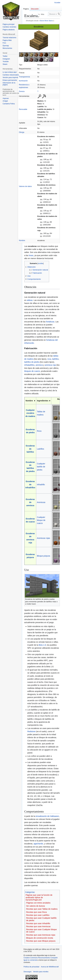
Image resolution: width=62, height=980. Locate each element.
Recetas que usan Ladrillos (38, 915)
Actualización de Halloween (47, 816)
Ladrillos (40, 449)
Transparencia (24, 77)
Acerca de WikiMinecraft (50, 967)
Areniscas (41, 502)
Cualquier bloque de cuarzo (41, 520)
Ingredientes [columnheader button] (43, 401)
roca (49, 359)
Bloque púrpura (43, 556)
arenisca (39, 365)
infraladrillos (29, 365)
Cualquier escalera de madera (30, 413)
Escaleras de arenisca (30, 502)
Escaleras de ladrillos (30, 449)
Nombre (22, 240)
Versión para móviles (41, 972)
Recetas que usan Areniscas (38, 926)
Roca (39, 431)
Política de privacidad (31, 967)
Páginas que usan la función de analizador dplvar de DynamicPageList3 (39, 897)
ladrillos (55, 359)
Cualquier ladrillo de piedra (41, 467)
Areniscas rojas (43, 538)
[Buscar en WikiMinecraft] (55, 14)
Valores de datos (25, 186)
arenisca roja (50, 365)
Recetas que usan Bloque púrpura (41, 941)
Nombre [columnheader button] (29, 401)
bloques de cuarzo (32, 371)
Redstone (31, 731)
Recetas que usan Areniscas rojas (41, 935)
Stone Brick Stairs (46, 21)
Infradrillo (41, 485)
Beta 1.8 (42, 645)
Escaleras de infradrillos (30, 484)
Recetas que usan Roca (36, 912)
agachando (38, 844)
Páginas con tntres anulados (38, 903)
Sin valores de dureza (35, 906)
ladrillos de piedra (32, 362)
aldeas (30, 300)
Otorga (22, 132)
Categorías (30, 892)
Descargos (28, 972)
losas (31, 255)
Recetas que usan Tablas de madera (42, 909)
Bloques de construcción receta (40, 938)
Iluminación (23, 81)
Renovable (23, 109)
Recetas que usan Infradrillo (38, 923)
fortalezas (50, 322)
